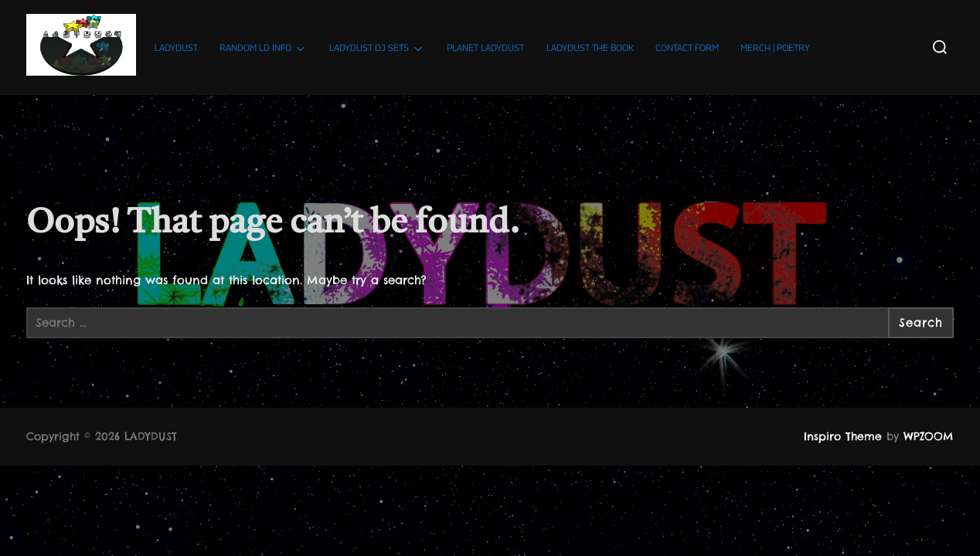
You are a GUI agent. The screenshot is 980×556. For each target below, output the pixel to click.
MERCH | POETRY (775, 47)
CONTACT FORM (687, 47)
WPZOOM (929, 436)
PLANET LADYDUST (485, 47)
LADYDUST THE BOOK (590, 47)
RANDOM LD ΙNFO (264, 49)
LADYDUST (176, 47)
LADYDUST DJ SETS (377, 49)
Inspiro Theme (843, 436)
